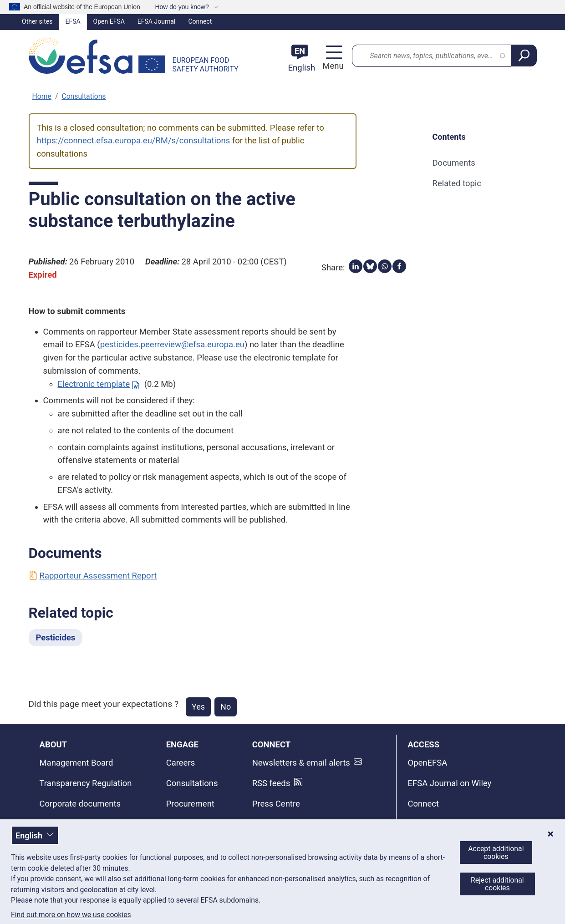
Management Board (76, 763)
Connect (200, 21)
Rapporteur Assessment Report (93, 576)
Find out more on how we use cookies (71, 915)
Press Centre (276, 804)
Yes (198, 707)
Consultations (84, 96)
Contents (449, 137)
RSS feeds (271, 783)
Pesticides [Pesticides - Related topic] (56, 638)
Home (42, 96)
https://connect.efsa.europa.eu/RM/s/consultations (134, 141)
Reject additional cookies (497, 884)
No (226, 707)
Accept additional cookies (496, 853)
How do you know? (183, 7)
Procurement (190, 804)
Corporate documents (80, 804)
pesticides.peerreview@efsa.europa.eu (172, 345)
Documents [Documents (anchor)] (454, 163)
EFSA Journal (157, 21)
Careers (181, 763)
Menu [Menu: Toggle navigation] (332, 66)
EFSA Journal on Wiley (449, 783)
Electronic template (94, 384)
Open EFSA (109, 21)
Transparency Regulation (86, 783)
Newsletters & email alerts (301, 763)
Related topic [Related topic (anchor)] (457, 183)
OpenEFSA (427, 763)
